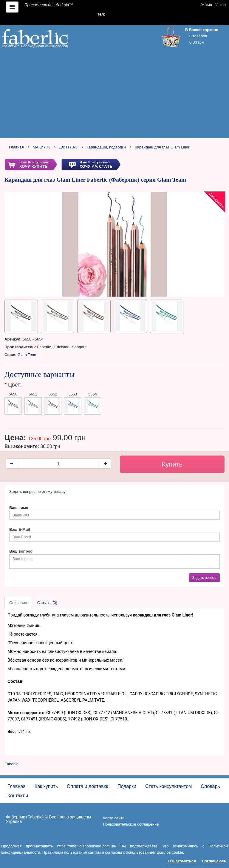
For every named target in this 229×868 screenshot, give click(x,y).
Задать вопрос (204, 578)
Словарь (210, 786)
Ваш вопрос (21, 551)
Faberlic (11, 764)
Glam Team (27, 355)
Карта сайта (114, 818)
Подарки (127, 786)
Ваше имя (19, 508)
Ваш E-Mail (20, 529)
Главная (16, 147)
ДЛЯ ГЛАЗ (68, 147)
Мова (220, 5)
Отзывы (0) (47, 603)
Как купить (46, 786)
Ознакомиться (182, 861)
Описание (18, 603)
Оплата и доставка (88, 786)
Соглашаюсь (214, 861)
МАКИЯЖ (41, 147)
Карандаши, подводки (106, 147)
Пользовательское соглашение (131, 824)
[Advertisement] (114, 95)
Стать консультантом (168, 786)
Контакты (18, 796)
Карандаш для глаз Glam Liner (162, 147)
